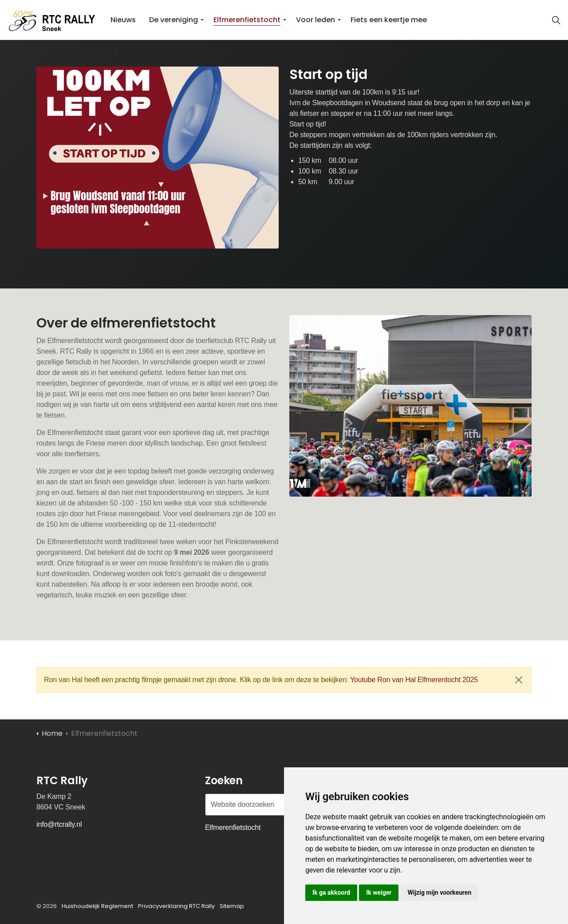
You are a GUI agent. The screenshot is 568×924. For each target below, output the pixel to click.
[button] (158, 158)
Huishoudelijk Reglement (97, 906)
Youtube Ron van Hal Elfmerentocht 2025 (414, 680)
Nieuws (123, 20)
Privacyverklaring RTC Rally (176, 906)
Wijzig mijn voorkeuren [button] (439, 892)
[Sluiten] (519, 680)
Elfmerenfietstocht (247, 20)
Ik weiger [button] (379, 892)
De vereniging (174, 20)
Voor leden (316, 20)
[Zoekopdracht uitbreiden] (556, 20)
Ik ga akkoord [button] (331, 892)
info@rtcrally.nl (59, 824)
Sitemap (232, 906)
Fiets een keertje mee (389, 20)
